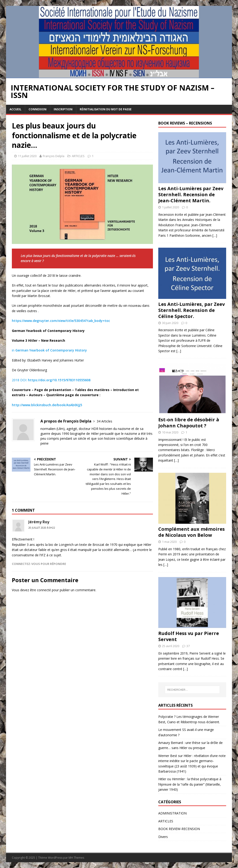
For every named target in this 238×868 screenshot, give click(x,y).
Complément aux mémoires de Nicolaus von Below (192, 532)
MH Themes (76, 858)
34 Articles (104, 421)
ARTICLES (78, 156)
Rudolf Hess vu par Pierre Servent (189, 636)
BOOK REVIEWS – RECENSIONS (185, 123)
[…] (215, 235)
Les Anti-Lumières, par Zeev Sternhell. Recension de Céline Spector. (192, 310)
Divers (163, 837)
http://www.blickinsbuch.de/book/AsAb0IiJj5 (47, 405)
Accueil (15, 109)
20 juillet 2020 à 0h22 (42, 528)
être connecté (40, 590)
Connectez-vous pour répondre (39, 564)
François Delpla (54, 156)
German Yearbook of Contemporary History (51, 350)
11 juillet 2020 (27, 156)
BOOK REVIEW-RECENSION (179, 829)
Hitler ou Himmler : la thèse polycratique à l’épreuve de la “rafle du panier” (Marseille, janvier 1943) (190, 784)
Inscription (63, 109)
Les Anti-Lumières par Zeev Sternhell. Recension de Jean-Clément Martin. (191, 194)
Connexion (38, 109)
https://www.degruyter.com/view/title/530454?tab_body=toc (61, 321)
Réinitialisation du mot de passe (106, 109)
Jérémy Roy (39, 522)
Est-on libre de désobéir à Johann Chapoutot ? (189, 423)
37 (188, 646)
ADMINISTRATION (172, 813)
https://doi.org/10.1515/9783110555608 (59, 380)
